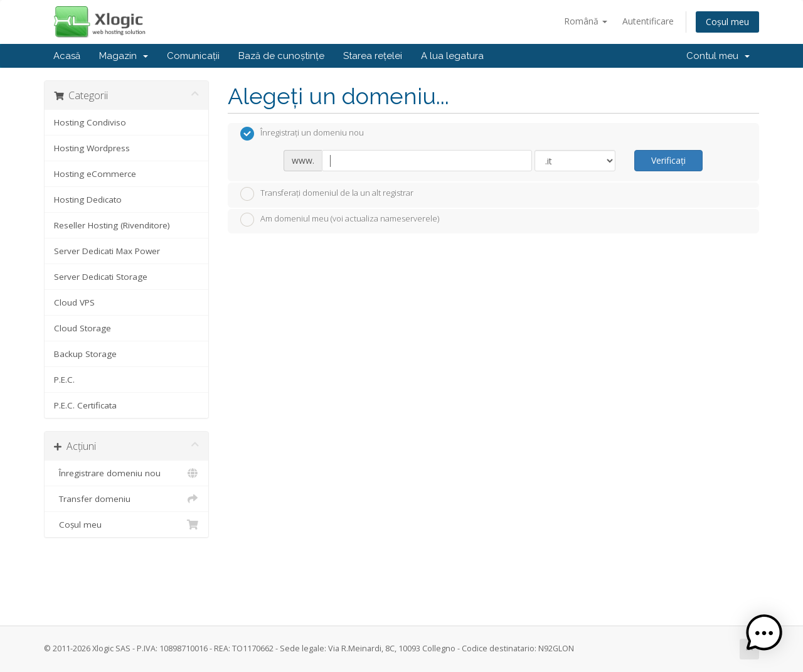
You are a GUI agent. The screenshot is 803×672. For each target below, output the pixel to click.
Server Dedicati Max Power (107, 251)
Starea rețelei (373, 56)
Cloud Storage (82, 328)
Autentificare (648, 21)
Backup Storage (85, 354)
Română (586, 21)
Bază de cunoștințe (281, 56)
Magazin (124, 56)
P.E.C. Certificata (85, 405)
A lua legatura (452, 56)
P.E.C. (64, 380)
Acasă (67, 56)
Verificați (668, 160)
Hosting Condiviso (90, 122)
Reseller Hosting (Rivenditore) (112, 225)
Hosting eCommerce (95, 174)
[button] (764, 633)
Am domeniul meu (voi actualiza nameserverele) (340, 220)
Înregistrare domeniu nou (126, 473)
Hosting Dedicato (88, 200)
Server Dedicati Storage (101, 277)
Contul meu (718, 56)
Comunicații (193, 56)
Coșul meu (727, 22)
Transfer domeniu (126, 499)
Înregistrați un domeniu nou (302, 134)
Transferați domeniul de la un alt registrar (327, 194)
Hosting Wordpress (92, 148)
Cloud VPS (74, 302)
